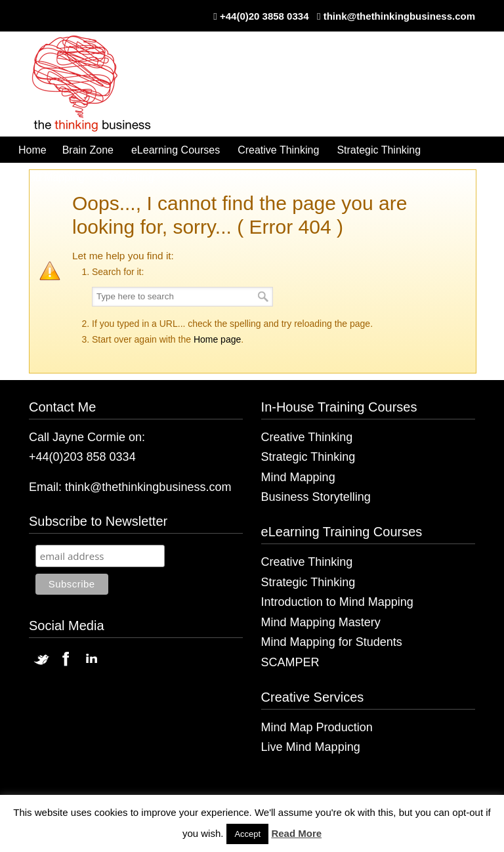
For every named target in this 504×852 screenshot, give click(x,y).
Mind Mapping (298, 477)
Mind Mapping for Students (332, 642)
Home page (217, 339)
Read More (296, 833)
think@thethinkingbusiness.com (399, 16)
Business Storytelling (316, 497)
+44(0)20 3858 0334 (264, 16)
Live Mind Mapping (311, 747)
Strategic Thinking (308, 457)
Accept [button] (247, 834)
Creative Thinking (307, 437)
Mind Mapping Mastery (321, 622)
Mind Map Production (317, 727)
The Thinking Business (98, 85)
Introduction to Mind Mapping (337, 602)
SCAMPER (290, 662)
